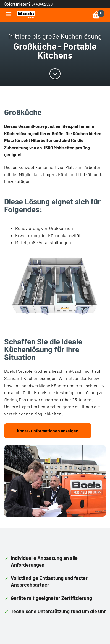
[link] (26, 15)
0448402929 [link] (42, 4)
